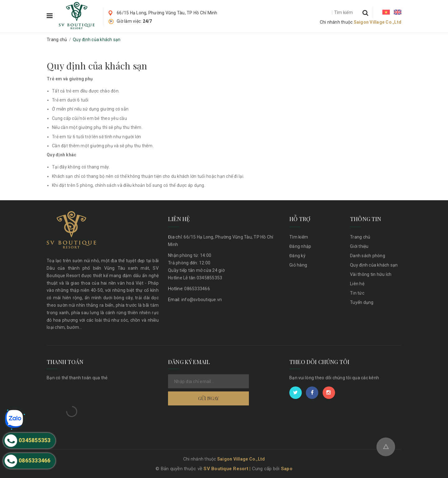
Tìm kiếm (299, 237)
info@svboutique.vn (195, 300)
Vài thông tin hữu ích (371, 274)
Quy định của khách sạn (97, 66)
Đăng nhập (300, 246)
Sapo (287, 469)
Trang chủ (360, 237)
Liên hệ (357, 284)
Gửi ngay (209, 398)
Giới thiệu (359, 246)
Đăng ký (297, 256)
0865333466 (189, 289)
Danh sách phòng (368, 256)
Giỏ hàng (298, 265)
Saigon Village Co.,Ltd (378, 22)
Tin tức (357, 293)
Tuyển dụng (362, 302)
